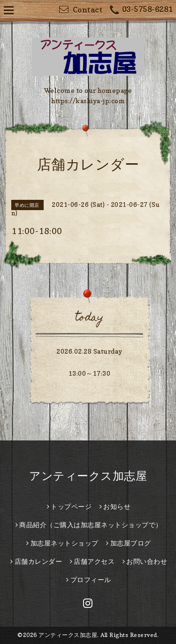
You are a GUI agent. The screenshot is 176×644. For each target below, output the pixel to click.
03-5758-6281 (141, 11)
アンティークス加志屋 (88, 476)
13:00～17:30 (90, 373)
